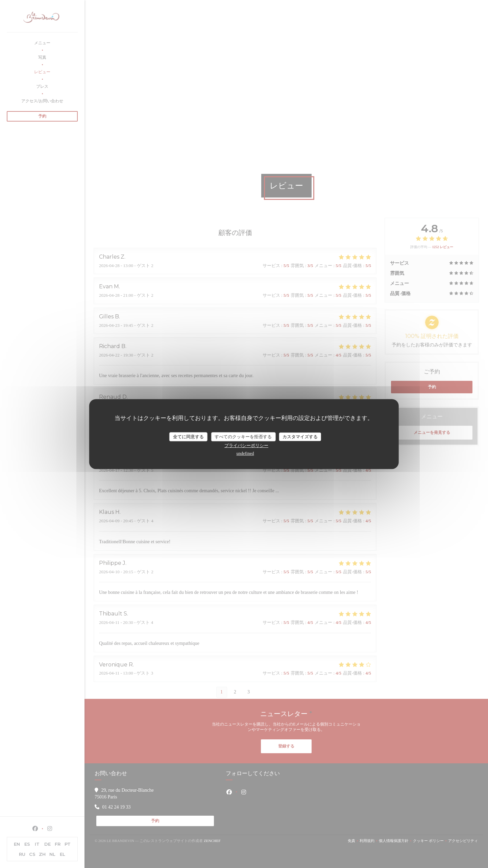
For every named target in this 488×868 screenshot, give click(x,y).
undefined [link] (245, 453)
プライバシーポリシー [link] (246, 445)
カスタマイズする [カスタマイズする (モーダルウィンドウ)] (300, 437)
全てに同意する (188, 437)
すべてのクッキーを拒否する (243, 437)
